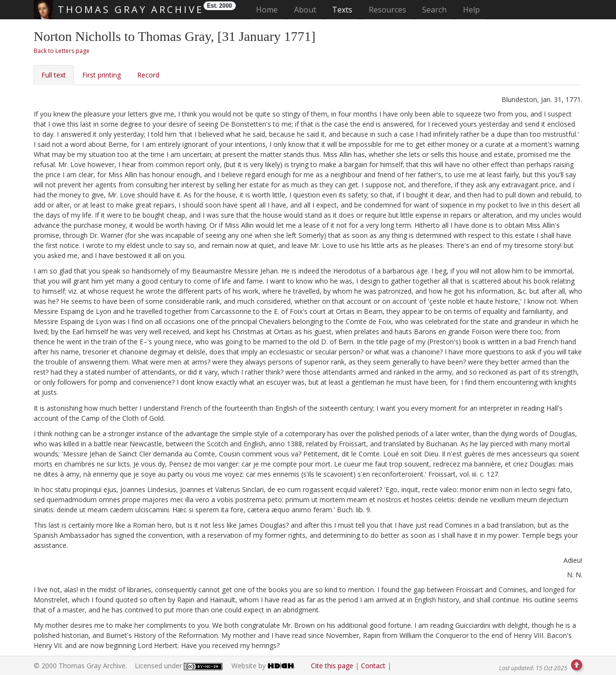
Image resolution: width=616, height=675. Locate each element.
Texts (342, 10)
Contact (373, 666)
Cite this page (332, 666)
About (305, 10)
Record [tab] (148, 75)
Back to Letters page (62, 51)
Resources (387, 10)
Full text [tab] (54, 75)
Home (270, 9)
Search (434, 10)
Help (471, 10)
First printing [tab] (102, 75)
